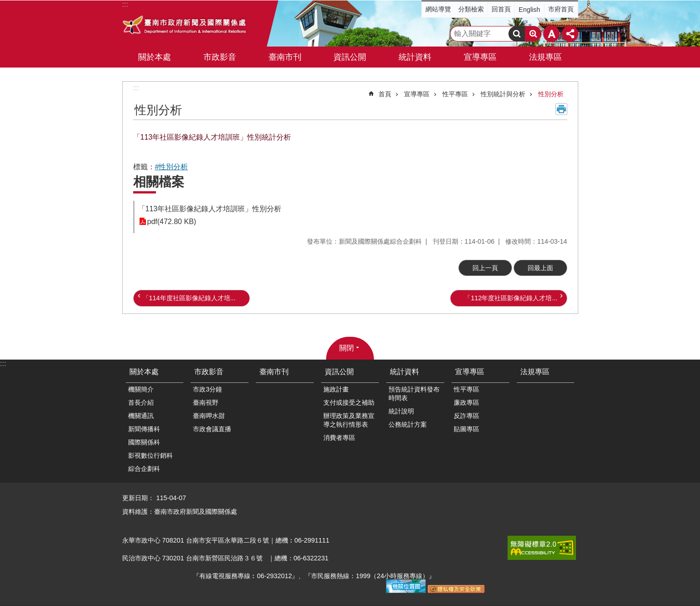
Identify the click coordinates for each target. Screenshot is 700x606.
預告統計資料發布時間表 (414, 394)
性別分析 (551, 94)
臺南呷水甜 (209, 416)
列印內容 (561, 109)
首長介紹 (141, 402)
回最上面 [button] (540, 268)
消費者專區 (339, 438)
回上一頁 (485, 268)
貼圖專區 (467, 429)
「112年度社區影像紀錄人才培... (511, 298)
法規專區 (545, 57)
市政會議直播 (212, 429)
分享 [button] (570, 34)
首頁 (385, 94)
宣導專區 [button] (480, 57)
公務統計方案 (408, 424)
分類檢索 (471, 9)
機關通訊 (141, 416)
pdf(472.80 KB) (172, 222)
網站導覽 (438, 9)
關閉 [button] (347, 348)
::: (136, 88)
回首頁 (501, 9)
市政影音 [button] (220, 57)
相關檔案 (159, 182)
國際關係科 (144, 442)
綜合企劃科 (144, 469)
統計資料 (404, 372)
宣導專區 (417, 94)
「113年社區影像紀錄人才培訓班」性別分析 (210, 209)
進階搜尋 (533, 34)
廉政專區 (467, 402)
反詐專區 (467, 416)
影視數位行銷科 (150, 455)
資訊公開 (339, 372)
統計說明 (401, 411)
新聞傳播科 (144, 429)
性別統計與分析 (503, 94)
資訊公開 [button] (350, 57)
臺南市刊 (285, 57)
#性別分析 (172, 167)
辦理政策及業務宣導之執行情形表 (349, 420)
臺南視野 (206, 402)
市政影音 (209, 372)
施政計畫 (336, 389)
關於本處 (144, 372)
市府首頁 (561, 9)
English (529, 10)
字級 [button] (551, 34)
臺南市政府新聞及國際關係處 (185, 26)
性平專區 (455, 94)
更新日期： (138, 498)
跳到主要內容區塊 (5, 5)
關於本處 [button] (155, 57)
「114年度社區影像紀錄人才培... (189, 298)
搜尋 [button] (517, 34)
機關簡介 (141, 389)
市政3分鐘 (207, 389)
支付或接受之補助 (349, 402)
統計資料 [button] (415, 57)
